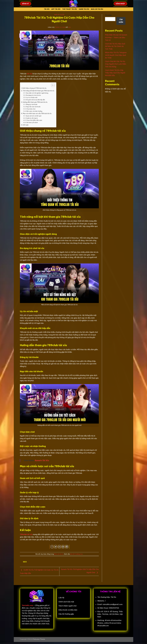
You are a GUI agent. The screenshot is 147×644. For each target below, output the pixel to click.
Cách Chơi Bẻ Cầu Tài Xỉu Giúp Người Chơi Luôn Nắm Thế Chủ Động (116, 64)
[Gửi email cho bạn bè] (59, 547)
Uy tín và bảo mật (32, 97)
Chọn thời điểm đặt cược (34, 120)
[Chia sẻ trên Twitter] (56, 547)
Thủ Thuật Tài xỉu (70, 9)
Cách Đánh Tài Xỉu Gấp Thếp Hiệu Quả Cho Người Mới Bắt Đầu (115, 73)
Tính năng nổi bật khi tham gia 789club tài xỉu (38, 91)
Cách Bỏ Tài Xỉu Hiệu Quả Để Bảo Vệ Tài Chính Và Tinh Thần (115, 46)
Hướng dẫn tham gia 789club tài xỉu (35, 102)
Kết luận (26, 125)
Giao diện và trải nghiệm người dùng (37, 93)
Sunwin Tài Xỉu (42, 460)
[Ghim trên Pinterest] (63, 547)
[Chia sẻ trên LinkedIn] (67, 547)
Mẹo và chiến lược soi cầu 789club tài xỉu (37, 113)
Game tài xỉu (84, 9)
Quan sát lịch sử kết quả (34, 116)
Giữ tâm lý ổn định (32, 122)
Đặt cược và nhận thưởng (34, 111)
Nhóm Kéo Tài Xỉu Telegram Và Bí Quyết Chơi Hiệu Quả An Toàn (116, 55)
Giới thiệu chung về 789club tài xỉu (34, 88)
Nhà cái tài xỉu (97, 9)
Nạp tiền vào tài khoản (33, 107)
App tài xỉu (56, 9)
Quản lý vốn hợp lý (32, 118)
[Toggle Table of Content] (52, 85)
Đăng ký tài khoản (32, 104)
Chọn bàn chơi (31, 109)
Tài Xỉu (47, 9)
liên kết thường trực (76, 554)
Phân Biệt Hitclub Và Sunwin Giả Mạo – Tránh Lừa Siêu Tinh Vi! (116, 37)
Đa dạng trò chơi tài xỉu (33, 95)
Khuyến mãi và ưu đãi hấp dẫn (36, 100)
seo (70, 27)
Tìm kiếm (108, 15)
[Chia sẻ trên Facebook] (52, 547)
